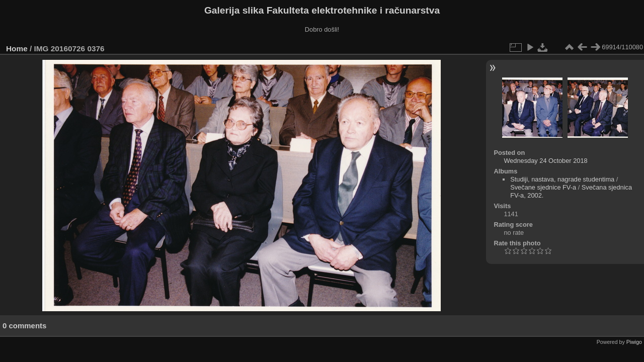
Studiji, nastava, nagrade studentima (562, 179)
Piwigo (634, 342)
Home (17, 49)
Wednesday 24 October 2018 (545, 161)
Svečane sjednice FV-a (543, 187)
